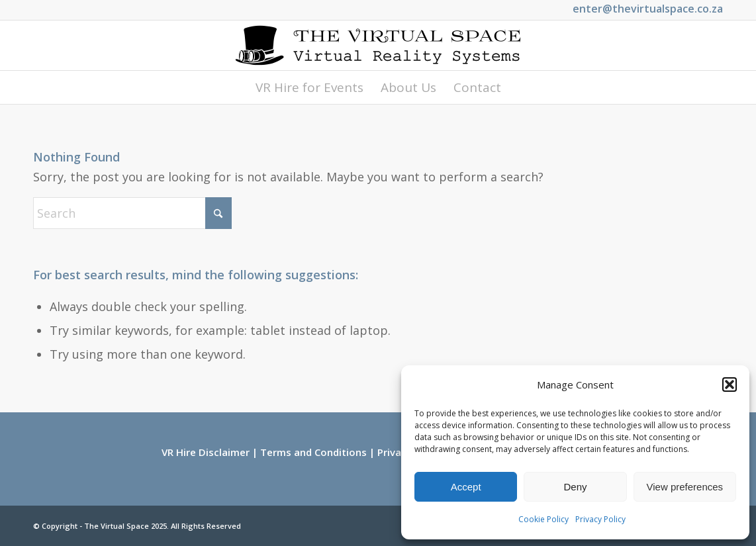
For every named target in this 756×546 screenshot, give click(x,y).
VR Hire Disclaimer (206, 452)
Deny (575, 487)
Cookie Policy (543, 519)
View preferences (685, 487)
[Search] (132, 213)
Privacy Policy (600, 519)
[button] (730, 385)
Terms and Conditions (313, 452)
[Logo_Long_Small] (378, 45)
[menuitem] (309, 87)
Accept (466, 487)
